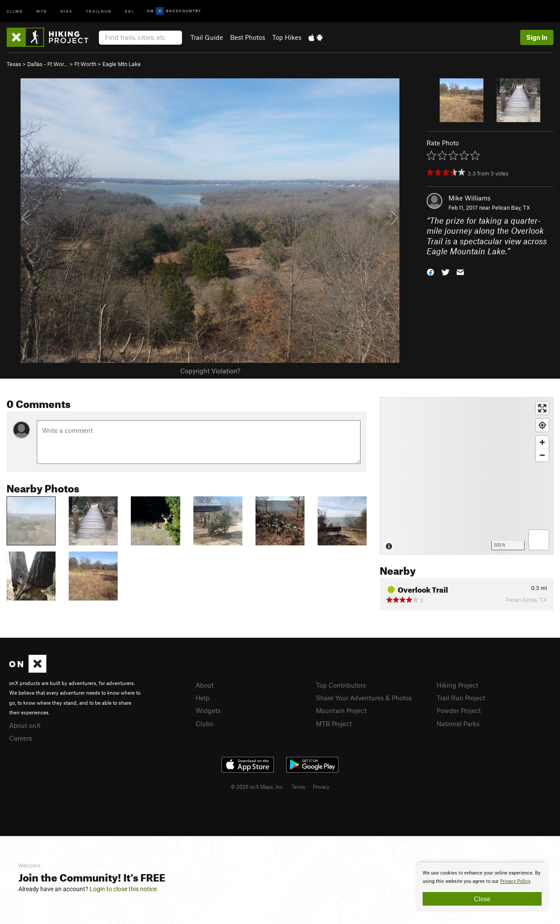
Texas (14, 64)
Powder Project (459, 710)
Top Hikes (287, 37)
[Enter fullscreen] (542, 408)
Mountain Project (341, 710)
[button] (430, 272)
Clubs (204, 724)
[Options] (539, 540)
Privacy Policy (515, 881)
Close (482, 899)
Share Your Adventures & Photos (364, 698)
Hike (66, 11)
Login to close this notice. (124, 889)
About (205, 685)
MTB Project (334, 724)
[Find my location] (542, 425)
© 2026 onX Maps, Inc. (257, 787)
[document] (482, 887)
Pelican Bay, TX (511, 207)
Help (203, 698)
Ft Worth (85, 64)
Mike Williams (469, 198)
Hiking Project (457, 685)
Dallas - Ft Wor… (48, 64)
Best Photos (248, 37)
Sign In (537, 37)
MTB (42, 11)
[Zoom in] (542, 442)
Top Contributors (341, 685)
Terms (298, 787)
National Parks (458, 724)
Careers (21, 738)
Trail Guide (207, 37)
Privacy (321, 787)
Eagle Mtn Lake (122, 64)
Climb (15, 11)
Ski (129, 11)
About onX (25, 725)
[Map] (467, 476)
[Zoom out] (542, 455)
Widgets (208, 710)
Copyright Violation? (210, 371)
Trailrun (99, 11)
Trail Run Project (461, 698)
